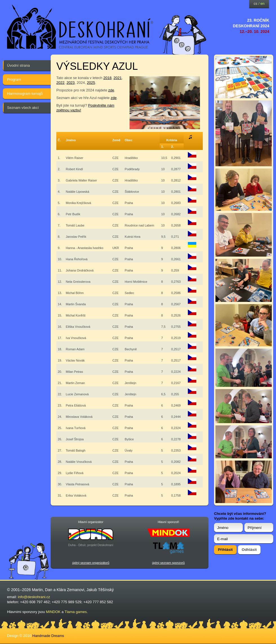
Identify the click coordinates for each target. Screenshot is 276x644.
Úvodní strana (18, 65)
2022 (60, 83)
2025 (91, 83)
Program (14, 79)
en (262, 4)
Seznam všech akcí (23, 108)
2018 (107, 78)
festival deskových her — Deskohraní (80, 27)
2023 (71, 83)
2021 (118, 78)
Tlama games (76, 612)
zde (111, 90)
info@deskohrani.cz (34, 597)
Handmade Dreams (48, 636)
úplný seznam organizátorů (91, 563)
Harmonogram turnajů (25, 94)
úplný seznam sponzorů (168, 563)
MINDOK (53, 612)
